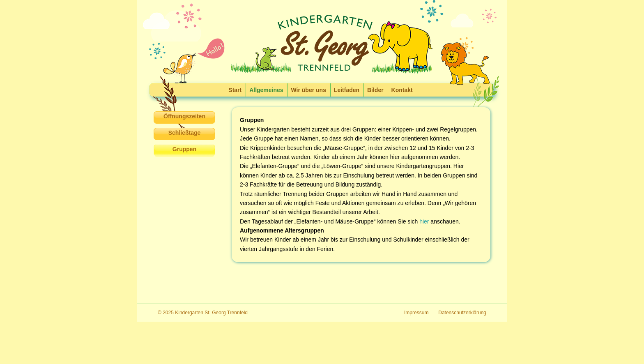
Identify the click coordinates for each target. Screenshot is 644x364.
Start (235, 90)
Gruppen (184, 149)
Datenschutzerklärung (462, 313)
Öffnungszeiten (184, 116)
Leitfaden (347, 90)
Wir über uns (309, 90)
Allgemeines (266, 90)
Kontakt (402, 90)
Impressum (416, 313)
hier (424, 221)
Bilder (375, 90)
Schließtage (185, 133)
